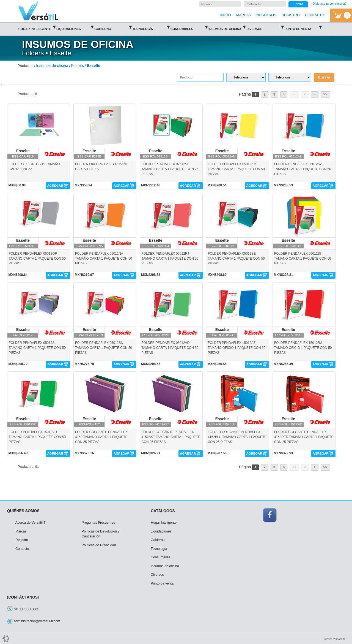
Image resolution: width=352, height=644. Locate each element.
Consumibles (189, 27)
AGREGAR (55, 186)
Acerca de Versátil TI (31, 523)
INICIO (226, 15)
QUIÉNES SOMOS (23, 511)
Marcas (21, 531)
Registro (22, 540)
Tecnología (151, 27)
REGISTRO (291, 15)
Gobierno (113, 27)
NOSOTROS (266, 15)
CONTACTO (315, 15)
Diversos (265, 27)
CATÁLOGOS (163, 511)
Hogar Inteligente (37, 27)
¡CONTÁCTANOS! (23, 597)
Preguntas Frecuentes (98, 523)
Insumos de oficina (227, 27)
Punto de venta (303, 27)
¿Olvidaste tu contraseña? (328, 4)
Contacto (22, 549)
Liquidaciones (75, 27)
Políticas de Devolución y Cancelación (101, 534)
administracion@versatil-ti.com (37, 621)
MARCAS (244, 15)
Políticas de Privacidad (99, 545)
